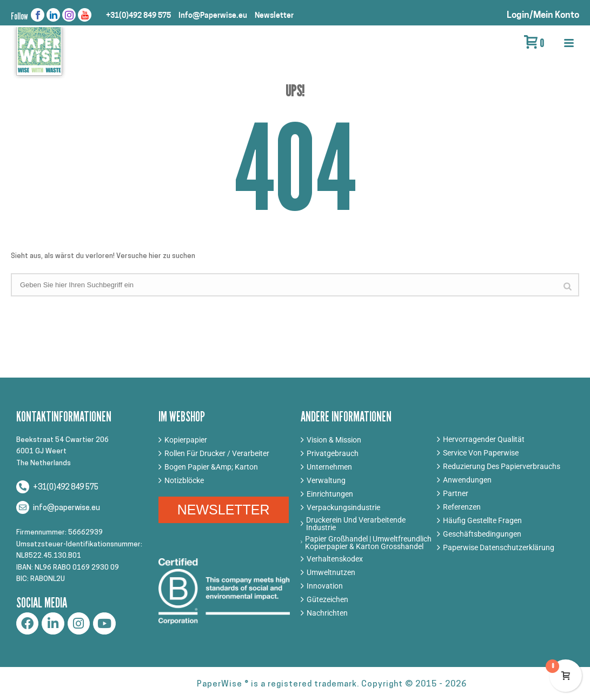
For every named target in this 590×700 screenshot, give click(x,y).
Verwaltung (326, 480)
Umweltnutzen (331, 572)
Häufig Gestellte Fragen (482, 520)
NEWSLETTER (224, 510)
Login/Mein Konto (543, 15)
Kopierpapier (186, 440)
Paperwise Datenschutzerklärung (499, 547)
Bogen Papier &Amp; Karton (211, 467)
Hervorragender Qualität (484, 439)
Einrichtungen (330, 494)
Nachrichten (327, 613)
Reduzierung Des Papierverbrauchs (502, 466)
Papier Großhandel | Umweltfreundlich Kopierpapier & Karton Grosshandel (368, 543)
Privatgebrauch (333, 453)
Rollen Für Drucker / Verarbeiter (217, 453)
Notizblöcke (184, 480)
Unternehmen (329, 467)
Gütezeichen (327, 599)
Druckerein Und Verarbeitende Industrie (356, 524)
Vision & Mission (334, 440)
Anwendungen (467, 480)
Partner (456, 493)
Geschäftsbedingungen (482, 534)
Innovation (325, 586)
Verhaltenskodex (335, 559)
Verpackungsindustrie (343, 507)
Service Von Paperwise (481, 453)
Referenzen (462, 507)
